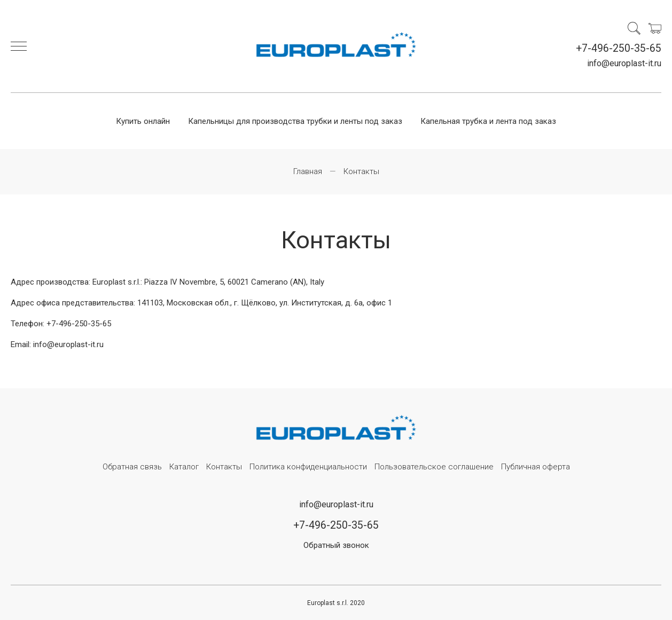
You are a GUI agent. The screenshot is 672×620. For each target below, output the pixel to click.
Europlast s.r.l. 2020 (336, 603)
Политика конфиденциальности (308, 467)
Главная (308, 171)
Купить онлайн (143, 121)
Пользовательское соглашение (434, 467)
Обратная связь (132, 467)
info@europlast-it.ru (624, 63)
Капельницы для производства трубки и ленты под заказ (295, 121)
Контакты (224, 467)
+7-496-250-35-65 (619, 48)
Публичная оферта (536, 467)
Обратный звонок (336, 545)
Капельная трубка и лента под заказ (488, 121)
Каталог (184, 467)
